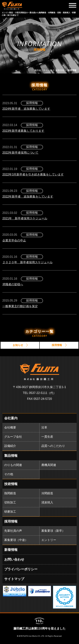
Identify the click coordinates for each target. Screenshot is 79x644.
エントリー (49, 540)
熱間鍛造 (10, 493)
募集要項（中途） (16, 540)
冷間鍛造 (47, 493)
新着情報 (11, 550)
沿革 (44, 427)
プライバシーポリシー (21, 569)
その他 (9, 474)
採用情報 (11, 521)
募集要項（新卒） (53, 531)
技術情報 (11, 484)
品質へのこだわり (53, 446)
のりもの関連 (13, 465)
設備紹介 (10, 446)
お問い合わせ (14, 559)
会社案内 (11, 418)
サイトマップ (14, 579)
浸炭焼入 (47, 502)
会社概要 (10, 427)
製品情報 (11, 456)
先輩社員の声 (13, 531)
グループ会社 (13, 437)
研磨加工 (10, 512)
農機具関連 (49, 465)
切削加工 (10, 502)
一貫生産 (47, 437)
